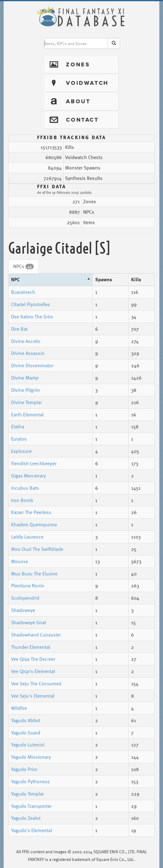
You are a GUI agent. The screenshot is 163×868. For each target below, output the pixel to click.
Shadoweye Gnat (29, 622)
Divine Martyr (25, 378)
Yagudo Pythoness (30, 781)
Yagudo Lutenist (28, 745)
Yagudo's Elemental (31, 830)
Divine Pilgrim (25, 390)
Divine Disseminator (32, 365)
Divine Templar (26, 402)
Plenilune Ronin (28, 586)
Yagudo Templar (27, 794)
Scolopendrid (25, 598)
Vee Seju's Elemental (33, 696)
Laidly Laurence (27, 537)
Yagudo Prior (24, 769)
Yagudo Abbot (26, 720)
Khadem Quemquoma (34, 524)
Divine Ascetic (26, 341)
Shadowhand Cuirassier (36, 635)
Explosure (21, 451)
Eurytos (19, 439)
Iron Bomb (22, 500)
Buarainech (23, 292)
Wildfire (19, 708)
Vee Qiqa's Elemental (33, 671)
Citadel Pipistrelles (31, 304)
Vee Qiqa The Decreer (33, 659)
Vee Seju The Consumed (36, 683)
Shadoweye (23, 610)
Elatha (17, 426)
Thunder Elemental (31, 647)
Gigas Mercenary (28, 476)
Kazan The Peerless (31, 512)
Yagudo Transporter (31, 806)
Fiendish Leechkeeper (34, 463)
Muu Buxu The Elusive (34, 574)
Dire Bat (19, 329)
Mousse (19, 561)
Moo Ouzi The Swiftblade (37, 549)
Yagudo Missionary (31, 757)
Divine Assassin (28, 353)
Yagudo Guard (26, 733)
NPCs (23, 266)
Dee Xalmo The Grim (32, 317)
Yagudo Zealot (26, 818)
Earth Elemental (27, 415)
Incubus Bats (25, 488)
